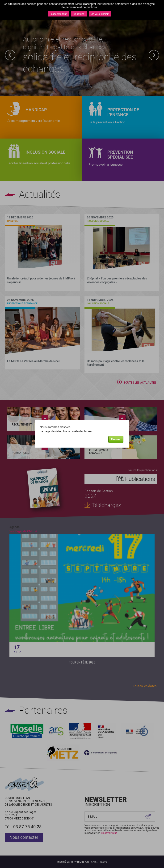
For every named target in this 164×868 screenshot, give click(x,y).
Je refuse (79, 14)
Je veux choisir (100, 14)
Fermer (116, 439)
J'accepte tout (59, 14)
